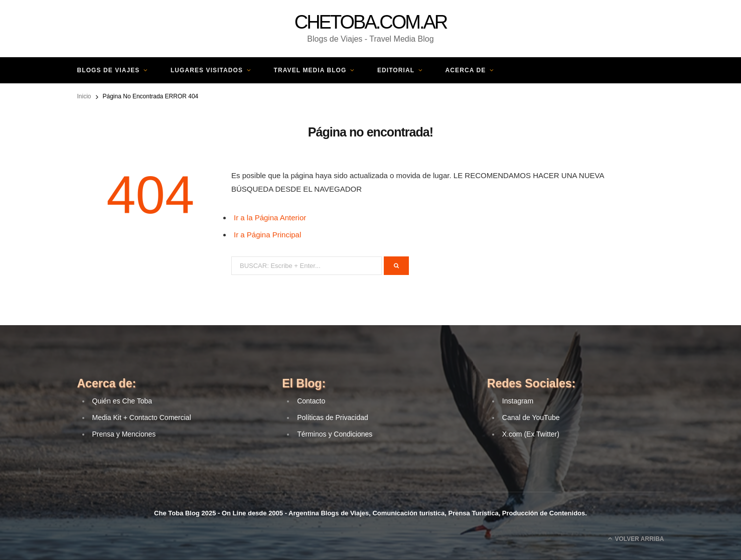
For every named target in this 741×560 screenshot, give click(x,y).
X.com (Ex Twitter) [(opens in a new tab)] (531, 434)
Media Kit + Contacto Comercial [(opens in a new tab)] (142, 417)
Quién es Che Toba (122, 401)
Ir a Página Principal (267, 235)
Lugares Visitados (207, 70)
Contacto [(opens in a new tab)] (311, 401)
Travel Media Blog (310, 70)
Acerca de (466, 70)
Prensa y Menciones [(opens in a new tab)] (124, 434)
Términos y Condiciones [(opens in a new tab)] (335, 434)
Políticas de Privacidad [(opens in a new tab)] (333, 417)
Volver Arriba (636, 538)
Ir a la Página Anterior (270, 218)
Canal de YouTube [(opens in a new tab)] (531, 417)
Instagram (518, 401)
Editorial (396, 70)
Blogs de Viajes (109, 70)
